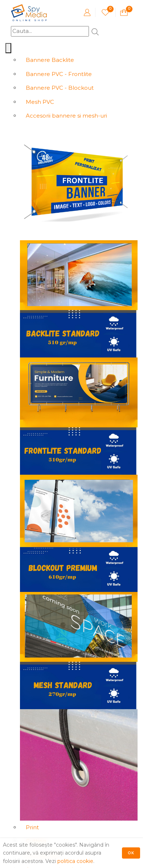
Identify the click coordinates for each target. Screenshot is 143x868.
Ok (131, 853)
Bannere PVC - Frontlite (59, 74)
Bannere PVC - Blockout (60, 88)
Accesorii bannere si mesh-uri (66, 116)
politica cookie (75, 861)
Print (32, 827)
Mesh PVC (40, 102)
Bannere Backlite (50, 60)
